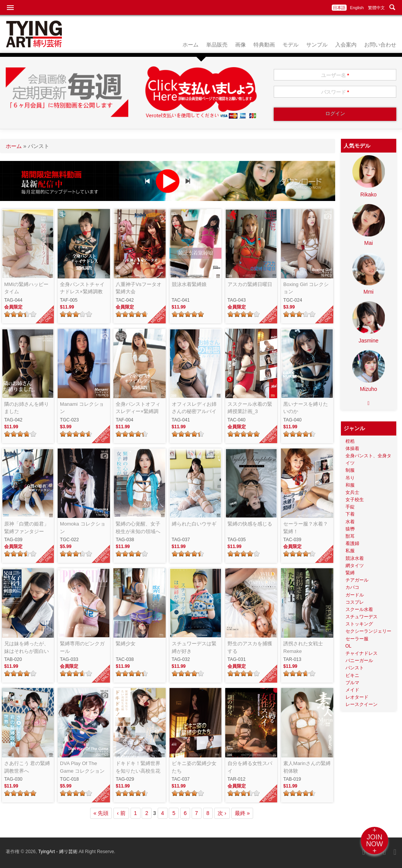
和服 (350, 485)
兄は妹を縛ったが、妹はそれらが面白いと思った (27, 648)
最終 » (242, 813)
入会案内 (346, 45)
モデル (291, 45)
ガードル (355, 595)
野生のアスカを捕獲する (250, 647)
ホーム (191, 45)
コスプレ (355, 602)
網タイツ (355, 566)
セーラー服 (357, 639)
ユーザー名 (335, 75)
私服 (350, 551)
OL (349, 646)
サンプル (317, 45)
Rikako (369, 194)
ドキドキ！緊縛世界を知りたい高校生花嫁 (138, 768)
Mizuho (369, 389)
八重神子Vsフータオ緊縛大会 (138, 288)
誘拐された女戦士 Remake (303, 647)
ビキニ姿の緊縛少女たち (194, 767)
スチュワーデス (362, 617)
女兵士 (352, 492)
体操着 (352, 448)
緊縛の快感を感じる (250, 524)
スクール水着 (359, 609)
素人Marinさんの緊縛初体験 (307, 767)
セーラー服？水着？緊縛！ (306, 528)
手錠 (350, 507)
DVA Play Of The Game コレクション (82, 767)
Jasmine (368, 341)
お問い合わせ (380, 45)
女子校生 (355, 500)
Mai (369, 243)
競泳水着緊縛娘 (189, 284)
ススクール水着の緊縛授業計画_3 (250, 408)
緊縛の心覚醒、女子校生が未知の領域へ (138, 528)
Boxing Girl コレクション (306, 288)
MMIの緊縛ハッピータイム (26, 288)
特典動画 (264, 45)
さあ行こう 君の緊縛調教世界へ (27, 767)
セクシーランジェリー (368, 631)
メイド (352, 690)
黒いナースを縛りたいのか (306, 408)
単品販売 (217, 45)
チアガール (357, 580)
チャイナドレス (362, 653)
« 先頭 (101, 813)
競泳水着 (355, 558)
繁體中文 (376, 8)
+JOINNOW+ (375, 841)
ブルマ (352, 683)
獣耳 (350, 536)
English (357, 8)
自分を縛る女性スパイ (250, 767)
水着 (350, 522)
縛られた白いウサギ (194, 524)
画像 (241, 45)
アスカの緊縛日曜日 (250, 284)
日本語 (339, 8)
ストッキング (359, 624)
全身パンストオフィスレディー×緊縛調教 (138, 408)
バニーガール (359, 661)
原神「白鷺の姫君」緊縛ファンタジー (27, 528)
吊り (350, 478)
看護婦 (352, 543)
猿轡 (350, 529)
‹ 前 (121, 813)
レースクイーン (362, 704)
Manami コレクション (82, 408)
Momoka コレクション (82, 528)
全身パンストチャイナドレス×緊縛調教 (82, 288)
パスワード (335, 92)
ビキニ (352, 675)
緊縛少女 (126, 644)
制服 (350, 470)
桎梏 (350, 441)
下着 (350, 514)
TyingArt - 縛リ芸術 (58, 852)
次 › (222, 813)
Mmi (368, 292)
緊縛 (350, 573)
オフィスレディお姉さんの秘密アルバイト (194, 408)
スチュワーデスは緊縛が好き (194, 647)
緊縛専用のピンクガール (82, 647)
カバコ (352, 587)
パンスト (355, 668)
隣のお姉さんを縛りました (27, 408)
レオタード (357, 697)
